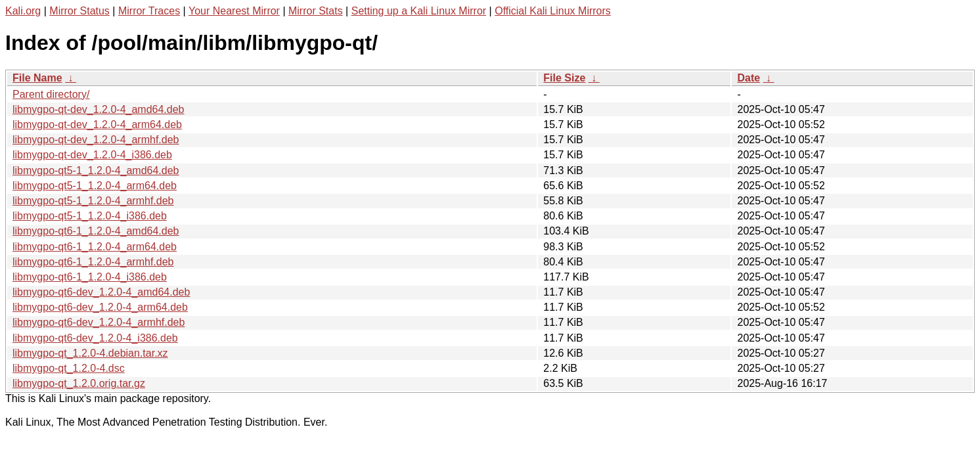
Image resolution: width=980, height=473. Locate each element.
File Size (564, 78)
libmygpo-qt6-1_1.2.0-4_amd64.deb (96, 231)
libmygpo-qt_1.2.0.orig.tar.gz (79, 383)
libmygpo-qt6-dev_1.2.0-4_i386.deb (95, 338)
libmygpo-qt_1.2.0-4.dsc (69, 368)
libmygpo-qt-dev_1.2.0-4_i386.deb (92, 155)
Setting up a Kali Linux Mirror (419, 11)
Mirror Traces (149, 11)
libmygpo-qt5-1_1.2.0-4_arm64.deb (95, 186)
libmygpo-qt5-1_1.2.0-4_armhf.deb (93, 201)
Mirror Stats (316, 11)
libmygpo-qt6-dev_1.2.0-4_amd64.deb (101, 292)
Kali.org (23, 11)
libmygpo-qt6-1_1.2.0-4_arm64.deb (95, 247)
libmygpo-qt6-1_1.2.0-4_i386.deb (90, 277)
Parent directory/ (51, 94)
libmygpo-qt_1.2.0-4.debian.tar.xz (90, 353)
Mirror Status (79, 11)
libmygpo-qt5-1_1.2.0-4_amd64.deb (96, 170)
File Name (37, 78)
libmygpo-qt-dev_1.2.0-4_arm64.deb (97, 124)
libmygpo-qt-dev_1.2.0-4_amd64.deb (99, 109)
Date (748, 78)
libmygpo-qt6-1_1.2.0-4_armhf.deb (93, 262)
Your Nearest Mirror (234, 11)
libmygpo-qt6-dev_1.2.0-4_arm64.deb (100, 307)
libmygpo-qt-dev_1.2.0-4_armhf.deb (96, 140)
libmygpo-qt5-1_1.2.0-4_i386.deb (90, 216)
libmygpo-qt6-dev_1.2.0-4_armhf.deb (99, 322)
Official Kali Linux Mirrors (553, 11)
